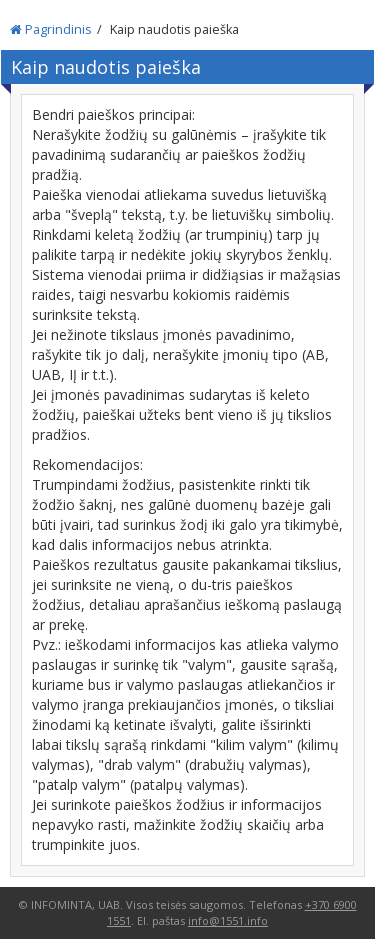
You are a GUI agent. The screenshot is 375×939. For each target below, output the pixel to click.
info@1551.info (228, 920)
